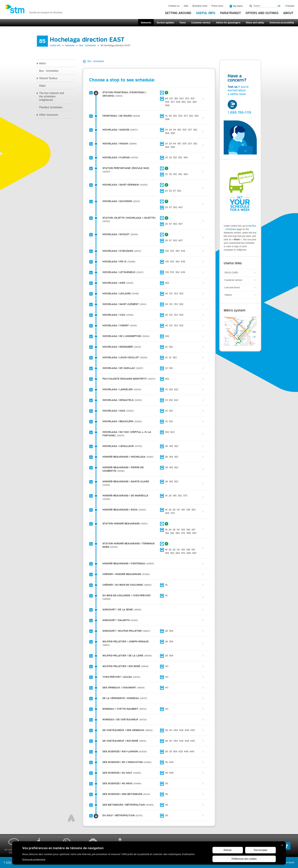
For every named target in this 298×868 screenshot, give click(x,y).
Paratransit (230, 13)
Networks (146, 23)
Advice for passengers (228, 23)
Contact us (174, 6)
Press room (217, 6)
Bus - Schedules (88, 45)
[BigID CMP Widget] (149, 854)
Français (290, 6)
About (288, 13)
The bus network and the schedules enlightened (52, 96)
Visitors (228, 295)
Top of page (71, 818)
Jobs (186, 6)
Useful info (206, 13)
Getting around (178, 13)
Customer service (201, 23)
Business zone (200, 6)
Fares (183, 23)
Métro (43, 63)
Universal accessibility (282, 23)
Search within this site (251, 6)
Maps (42, 86)
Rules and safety (255, 23)
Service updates (165, 23)
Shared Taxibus (48, 78)
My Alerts (236, 6)
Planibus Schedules (51, 107)
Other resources (49, 115)
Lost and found (232, 287)
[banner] (33, 10)
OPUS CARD (231, 273)
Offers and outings (262, 13)
